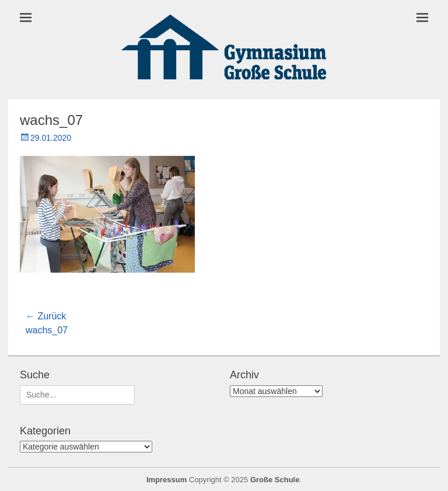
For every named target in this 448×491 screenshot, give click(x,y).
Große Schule (275, 480)
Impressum (167, 480)
